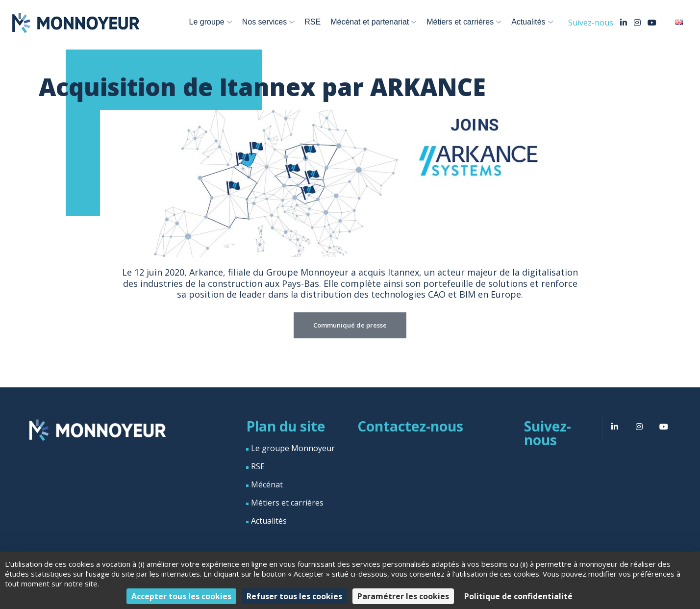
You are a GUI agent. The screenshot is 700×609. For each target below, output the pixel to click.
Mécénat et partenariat (370, 22)
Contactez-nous (410, 426)
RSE (312, 22)
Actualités (528, 22)
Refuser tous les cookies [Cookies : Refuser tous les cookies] (294, 596)
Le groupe (207, 22)
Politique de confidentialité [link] (518, 596)
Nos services (265, 22)
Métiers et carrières (460, 22)
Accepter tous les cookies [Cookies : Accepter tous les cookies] (181, 596)
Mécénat (267, 484)
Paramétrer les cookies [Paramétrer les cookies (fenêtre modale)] (403, 596)
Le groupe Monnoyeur (293, 448)
